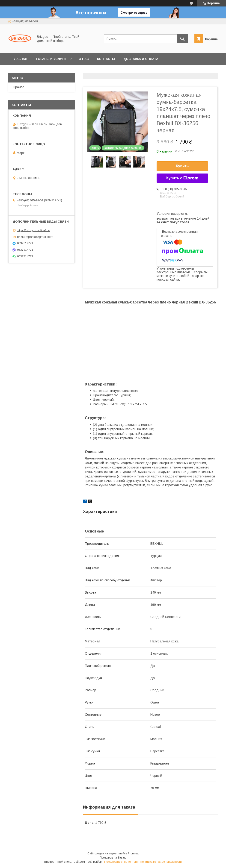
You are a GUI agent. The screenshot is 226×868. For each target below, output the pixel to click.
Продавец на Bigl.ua (113, 858)
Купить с (182, 178)
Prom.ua (133, 853)
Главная (20, 59)
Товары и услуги (51, 59)
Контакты (106, 59)
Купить (182, 166)
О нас (84, 59)
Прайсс (18, 87)
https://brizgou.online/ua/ (34, 230)
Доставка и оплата (141, 59)
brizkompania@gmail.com (35, 237)
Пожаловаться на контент (121, 862)
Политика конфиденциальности (161, 862)
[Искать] (182, 39)
